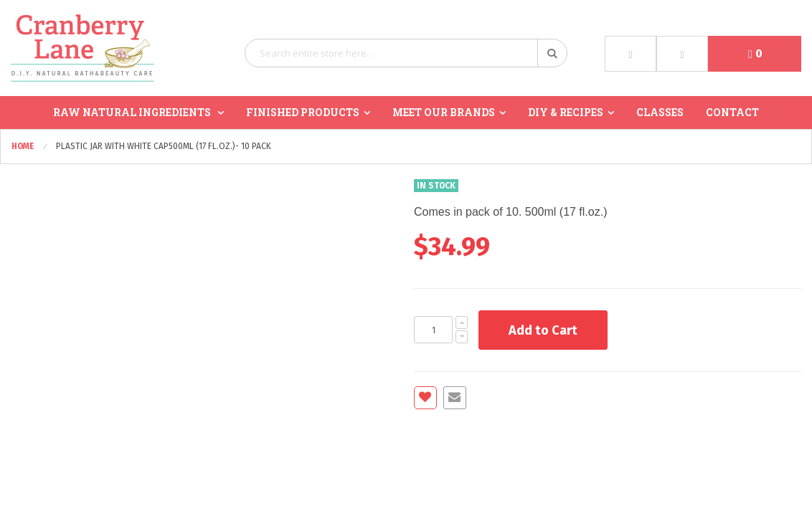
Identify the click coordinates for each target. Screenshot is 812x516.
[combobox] (406, 53)
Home (24, 146)
